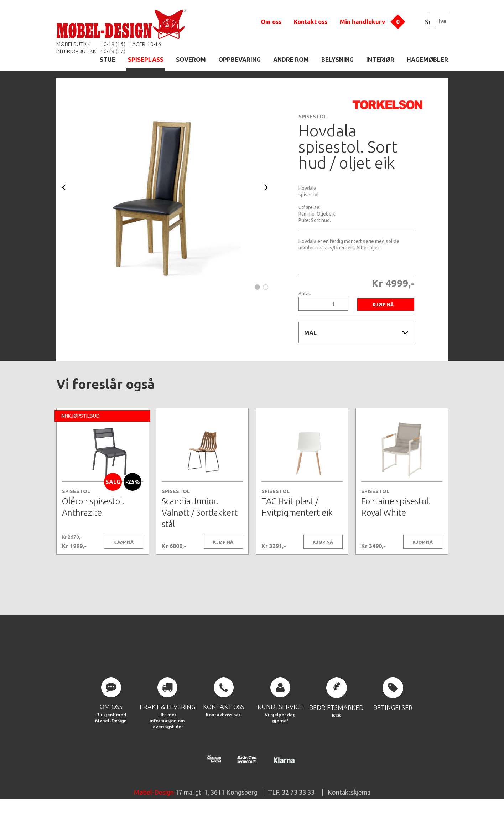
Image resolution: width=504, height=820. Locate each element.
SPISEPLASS (146, 59)
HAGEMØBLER (427, 59)
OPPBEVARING (240, 59)
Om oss (271, 22)
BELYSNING (337, 59)
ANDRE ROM (291, 59)
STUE (108, 59)
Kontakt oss (311, 22)
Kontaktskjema (349, 804)
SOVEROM (191, 59)
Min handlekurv (362, 22)
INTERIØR (380, 59)
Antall (305, 293)
